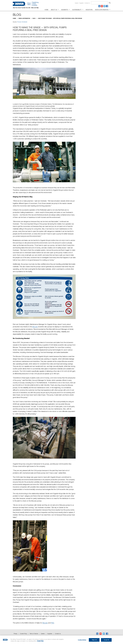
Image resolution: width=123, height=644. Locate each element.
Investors (89, 10)
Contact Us (58, 634)
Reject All (94, 640)
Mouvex (35, 327)
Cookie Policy (23, 634)
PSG (52, 623)
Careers (77, 3)
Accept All (106, 640)
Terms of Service (34, 634)
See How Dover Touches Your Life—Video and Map (26, 8)
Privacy (15, 634)
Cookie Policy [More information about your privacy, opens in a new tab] (40, 641)
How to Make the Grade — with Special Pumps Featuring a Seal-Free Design (60, 18)
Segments (65, 10)
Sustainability (77, 10)
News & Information (102, 10)
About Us (54, 10)
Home (46, 10)
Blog (34, 18)
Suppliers (81, 3)
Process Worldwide (22, 22)
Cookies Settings (82, 640)
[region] (61, 640)
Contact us (87, 3)
